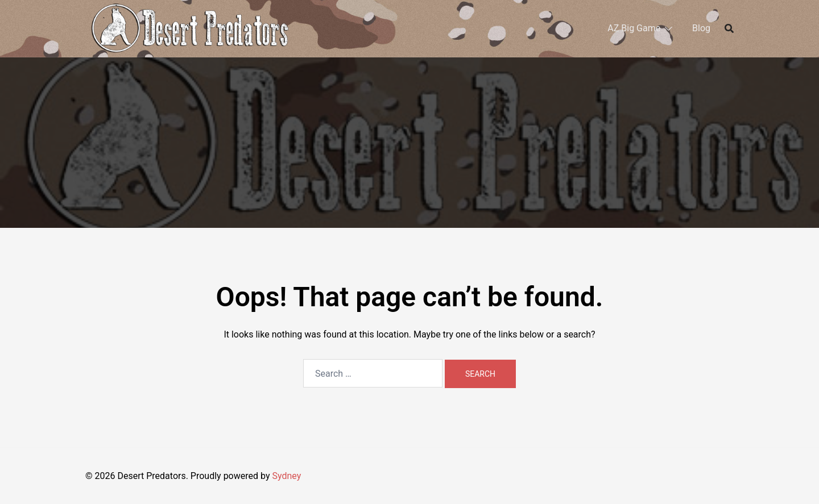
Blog (701, 28)
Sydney (286, 476)
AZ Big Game (634, 28)
